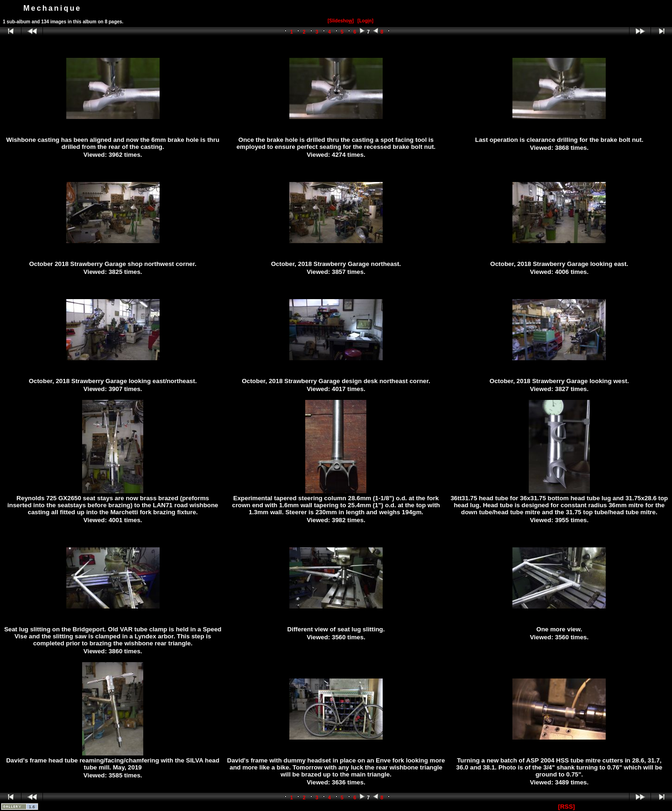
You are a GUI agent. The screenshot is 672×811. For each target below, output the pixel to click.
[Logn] (365, 21)
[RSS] (567, 807)
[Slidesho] (341, 21)
